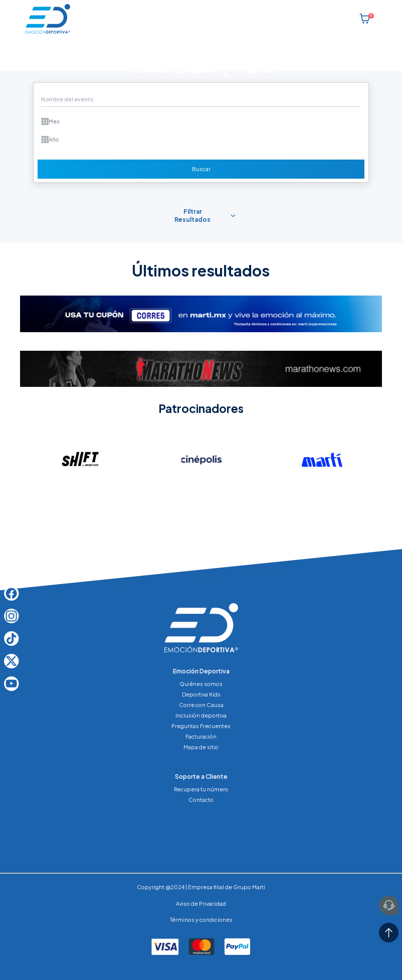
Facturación (201, 736)
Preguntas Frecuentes (201, 726)
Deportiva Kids (201, 694)
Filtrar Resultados (192, 216)
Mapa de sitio (201, 747)
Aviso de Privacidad (201, 903)
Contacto (201, 800)
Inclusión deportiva (201, 715)
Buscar (201, 169)
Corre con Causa (201, 705)
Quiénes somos (201, 684)
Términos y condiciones (201, 920)
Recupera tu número (201, 789)
